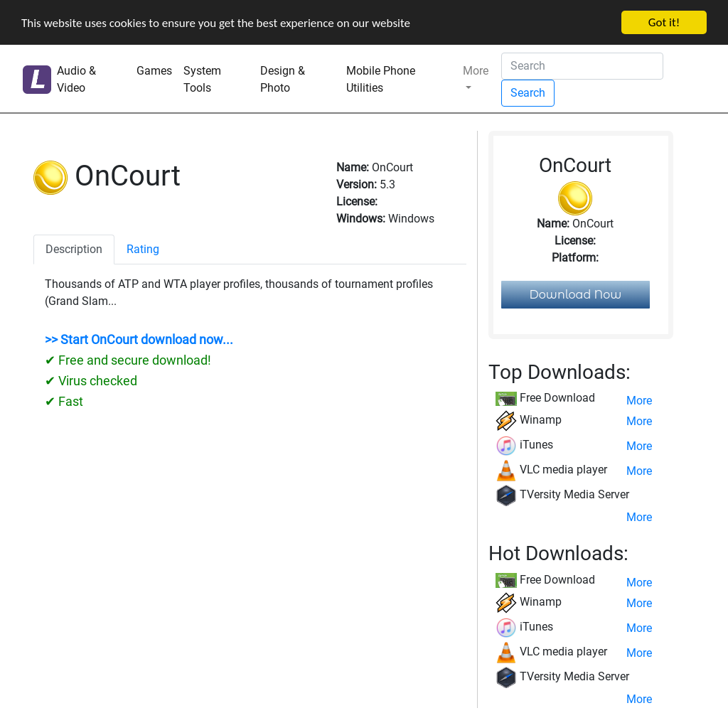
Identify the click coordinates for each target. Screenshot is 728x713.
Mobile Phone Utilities (381, 79)
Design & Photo (283, 79)
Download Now (576, 295)
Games (154, 71)
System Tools (202, 79)
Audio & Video (76, 79)
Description (74, 249)
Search (528, 93)
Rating (143, 249)
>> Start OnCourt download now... (139, 340)
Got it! (664, 22)
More (476, 71)
